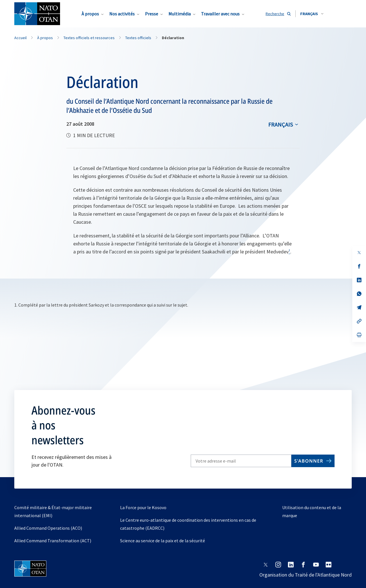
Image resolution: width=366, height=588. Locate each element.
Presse (152, 14)
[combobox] (312, 14)
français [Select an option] (281, 124)
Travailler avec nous (220, 14)
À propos (90, 14)
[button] (312, 14)
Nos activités (122, 14)
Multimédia (180, 14)
